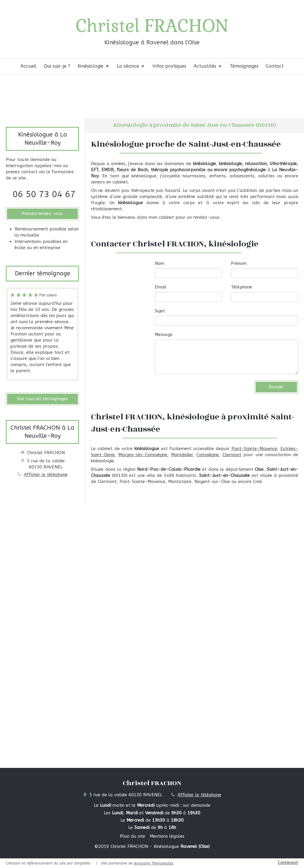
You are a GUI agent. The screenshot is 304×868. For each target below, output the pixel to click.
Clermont (232, 455)
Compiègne (208, 455)
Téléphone (241, 287)
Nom (160, 263)
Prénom (239, 263)
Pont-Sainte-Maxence (254, 449)
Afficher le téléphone (46, 475)
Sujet (160, 311)
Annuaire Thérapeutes (154, 863)
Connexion (288, 862)
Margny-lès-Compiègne (143, 455)
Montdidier (182, 455)
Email (161, 287)
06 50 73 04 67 (44, 194)
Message (164, 335)
